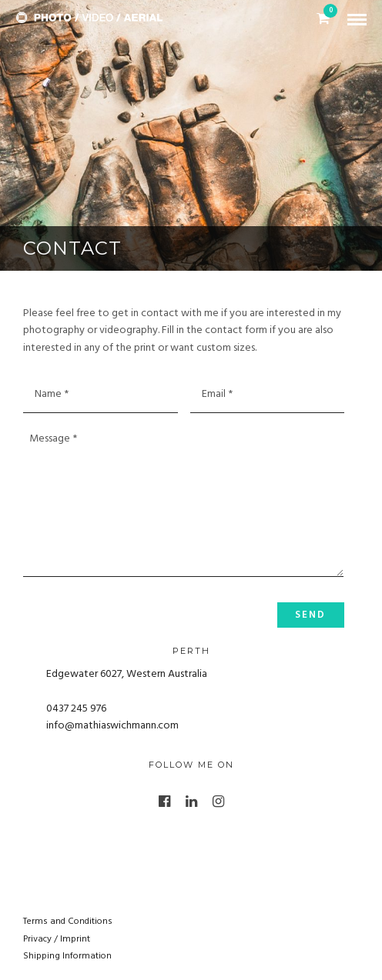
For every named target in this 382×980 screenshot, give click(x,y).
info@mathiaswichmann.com (112, 726)
